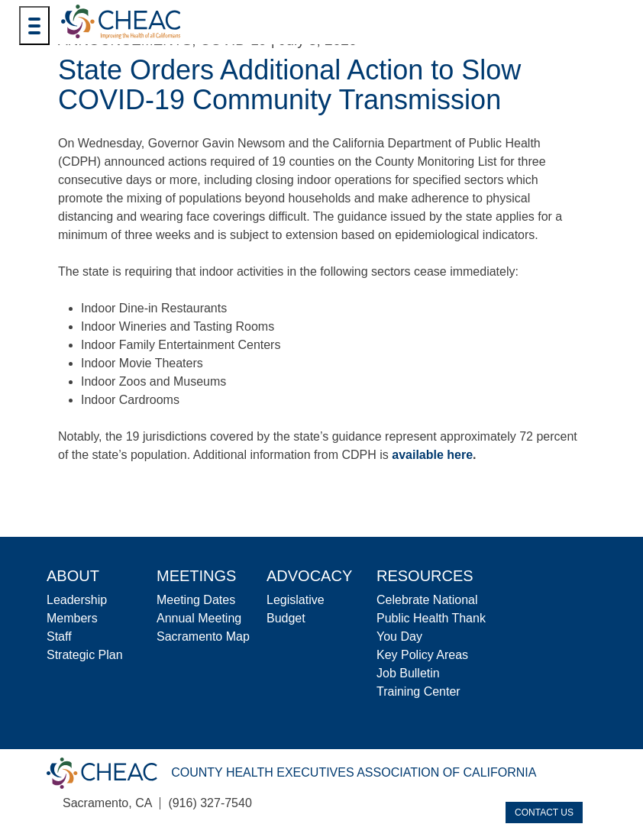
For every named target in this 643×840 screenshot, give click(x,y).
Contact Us (544, 813)
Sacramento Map (203, 636)
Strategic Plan (85, 655)
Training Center (418, 691)
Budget (286, 618)
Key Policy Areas (422, 655)
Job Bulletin (408, 673)
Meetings (196, 576)
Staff (59, 636)
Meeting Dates (196, 600)
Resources (425, 576)
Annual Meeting (199, 618)
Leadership (77, 600)
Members (72, 618)
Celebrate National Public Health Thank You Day (431, 618)
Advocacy (309, 576)
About (73, 576)
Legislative (296, 600)
